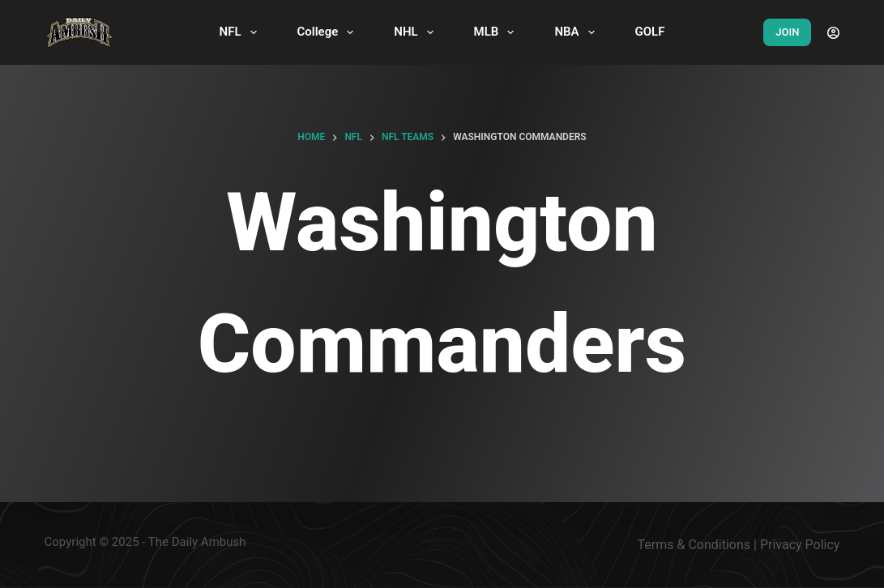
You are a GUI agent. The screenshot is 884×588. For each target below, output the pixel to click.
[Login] (833, 33)
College (329, 32)
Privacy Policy (800, 545)
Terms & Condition (691, 545)
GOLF (650, 32)
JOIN (787, 32)
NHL (416, 32)
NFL (241, 32)
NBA (577, 32)
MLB (498, 32)
